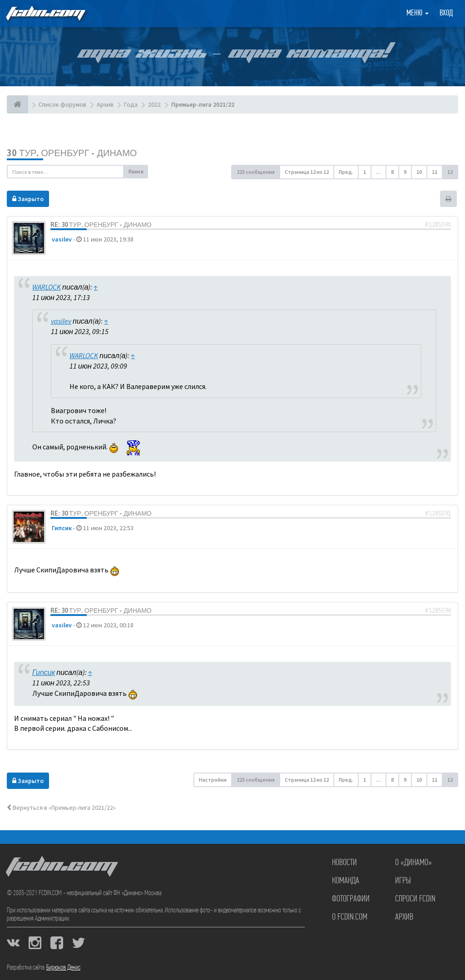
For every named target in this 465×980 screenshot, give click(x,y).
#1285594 (438, 611)
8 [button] (392, 172)
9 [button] (405, 172)
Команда (346, 881)
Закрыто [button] (28, 199)
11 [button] (435, 172)
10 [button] (419, 172)
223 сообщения (256, 172)
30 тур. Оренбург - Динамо (72, 153)
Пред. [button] (346, 172)
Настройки (213, 780)
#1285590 (438, 225)
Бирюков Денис (63, 968)
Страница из (307, 172)
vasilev (62, 239)
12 (450, 172)
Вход (446, 13)
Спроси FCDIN (415, 899)
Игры (403, 881)
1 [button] (365, 172)
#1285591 (438, 513)
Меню (418, 13)
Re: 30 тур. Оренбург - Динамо (101, 225)
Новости (344, 863)
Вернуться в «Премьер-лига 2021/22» (61, 808)
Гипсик (62, 528)
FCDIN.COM (45, 13)
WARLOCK (47, 287)
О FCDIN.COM (350, 917)
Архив (404, 917)
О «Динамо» (413, 863)
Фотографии (351, 899)
